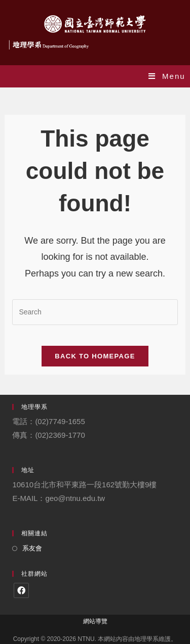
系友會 (32, 548)
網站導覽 (95, 621)
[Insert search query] (95, 312)
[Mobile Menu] (167, 76)
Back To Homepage (95, 356)
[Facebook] (21, 590)
